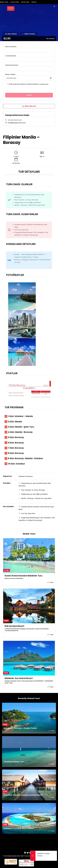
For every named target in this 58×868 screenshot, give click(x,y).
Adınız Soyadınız (29, 48)
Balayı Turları (4, 2)
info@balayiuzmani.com (17, 123)
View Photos (11, 34)
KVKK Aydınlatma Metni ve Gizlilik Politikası (23, 84)
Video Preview (29, 34)
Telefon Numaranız (29, 67)
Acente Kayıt (25, 2)
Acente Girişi (15, 2)
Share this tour (29, 106)
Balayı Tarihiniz (29, 76)
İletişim (34, 2)
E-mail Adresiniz (29, 58)
